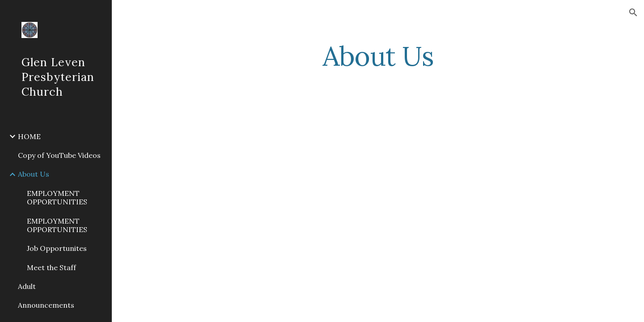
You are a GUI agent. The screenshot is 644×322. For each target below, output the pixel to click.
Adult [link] (27, 286)
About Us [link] (34, 174)
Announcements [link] (46, 305)
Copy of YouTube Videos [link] (59, 155)
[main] (378, 56)
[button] (633, 13)
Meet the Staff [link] (51, 267)
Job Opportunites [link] (57, 248)
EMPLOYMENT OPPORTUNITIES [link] (57, 197)
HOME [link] (29, 136)
